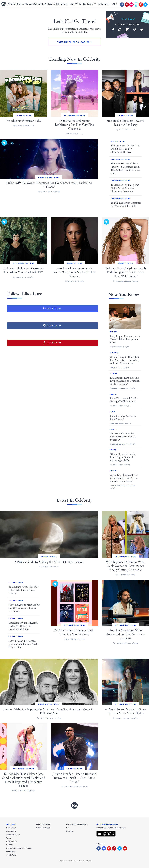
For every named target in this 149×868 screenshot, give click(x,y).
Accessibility (11, 831)
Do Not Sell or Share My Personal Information (19, 850)
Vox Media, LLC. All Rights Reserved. (78, 860)
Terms (9, 838)
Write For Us (11, 828)
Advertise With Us (13, 835)
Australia (70, 831)
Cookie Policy (11, 855)
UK (67, 828)
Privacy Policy (12, 841)
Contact (9, 845)
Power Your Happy (43, 828)
